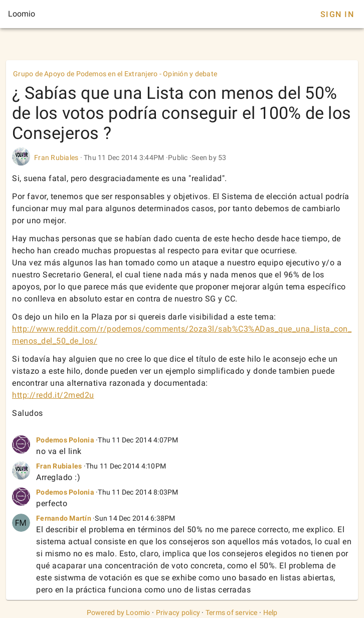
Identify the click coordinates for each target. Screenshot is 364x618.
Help (270, 612)
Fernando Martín (64, 518)
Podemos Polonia (65, 440)
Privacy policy (178, 612)
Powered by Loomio (119, 612)
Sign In (337, 14)
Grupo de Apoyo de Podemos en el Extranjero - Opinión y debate (115, 74)
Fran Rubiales (56, 158)
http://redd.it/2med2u (53, 395)
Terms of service (232, 612)
